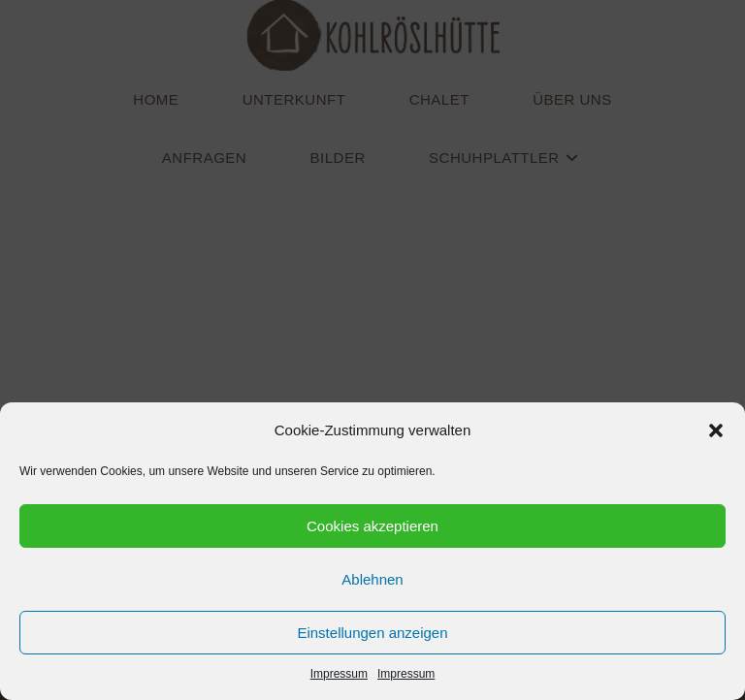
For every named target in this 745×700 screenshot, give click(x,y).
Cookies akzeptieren (372, 526)
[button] (716, 430)
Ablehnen (372, 579)
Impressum (339, 674)
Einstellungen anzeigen (372, 633)
